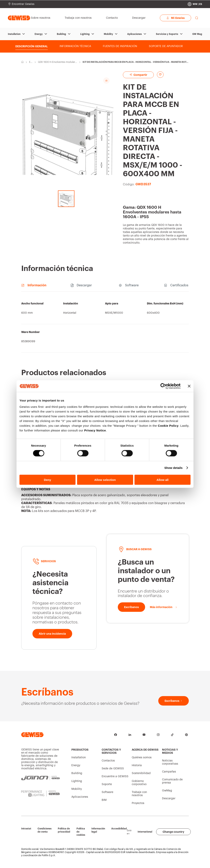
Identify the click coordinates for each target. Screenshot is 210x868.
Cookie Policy (168, 425)
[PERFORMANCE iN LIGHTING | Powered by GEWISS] (41, 793)
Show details (174, 468)
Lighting (85, 34)
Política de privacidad (64, 830)
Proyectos (138, 803)
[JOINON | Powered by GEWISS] (41, 778)
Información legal (98, 830)
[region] (105, 324)
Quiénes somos (142, 758)
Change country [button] (173, 832)
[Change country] (195, 4)
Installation (14, 34)
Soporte (107, 784)
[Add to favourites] (160, 75)
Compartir (138, 75)
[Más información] (164, 607)
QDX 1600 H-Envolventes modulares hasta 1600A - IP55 (57, 62)
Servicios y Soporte (167, 34)
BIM (104, 800)
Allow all (163, 480)
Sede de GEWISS (113, 769)
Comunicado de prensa (172, 781)
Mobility (108, 34)
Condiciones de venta (45, 830)
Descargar (169, 798)
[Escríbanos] (131, 607)
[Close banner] (189, 386)
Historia (137, 765)
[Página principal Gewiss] (19, 18)
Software (107, 792)
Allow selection (105, 480)
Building (61, 34)
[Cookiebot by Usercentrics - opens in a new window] (163, 386)
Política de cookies (81, 832)
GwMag (167, 791)
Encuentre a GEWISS (115, 776)
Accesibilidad (119, 829)
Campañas (169, 772)
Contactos (108, 761)
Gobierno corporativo (139, 783)
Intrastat (26, 829)
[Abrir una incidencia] (52, 634)
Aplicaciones (134, 34)
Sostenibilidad (141, 773)
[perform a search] (197, 18)
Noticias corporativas (170, 762)
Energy (39, 34)
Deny (47, 480)
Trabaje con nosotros (139, 794)
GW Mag (197, 34)
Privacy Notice (95, 430)
